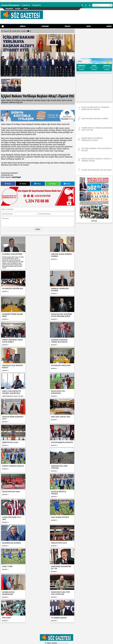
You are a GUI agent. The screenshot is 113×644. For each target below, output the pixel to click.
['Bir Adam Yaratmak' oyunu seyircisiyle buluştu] (94, 149)
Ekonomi (45, 26)
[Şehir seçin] (84, 61)
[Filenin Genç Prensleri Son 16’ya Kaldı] (94, 170)
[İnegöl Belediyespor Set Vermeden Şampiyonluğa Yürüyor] (94, 108)
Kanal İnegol (16, 177)
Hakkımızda (9, 9)
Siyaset (68, 26)
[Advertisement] (94, 88)
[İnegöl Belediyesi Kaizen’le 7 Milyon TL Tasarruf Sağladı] (94, 160)
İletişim (18, 9)
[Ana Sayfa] (3, 26)
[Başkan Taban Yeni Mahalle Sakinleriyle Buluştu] (94, 139)
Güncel (23, 26)
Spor (89, 26)
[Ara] (111, 5)
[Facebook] (82, 5)
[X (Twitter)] (86, 5)
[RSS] (90, 5)
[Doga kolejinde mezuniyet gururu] (94, 119)
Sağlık (109, 26)
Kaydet (38, 229)
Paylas (8, 184)
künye (26, 9)
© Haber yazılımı (56, 643)
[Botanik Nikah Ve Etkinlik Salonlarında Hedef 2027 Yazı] (94, 129)
